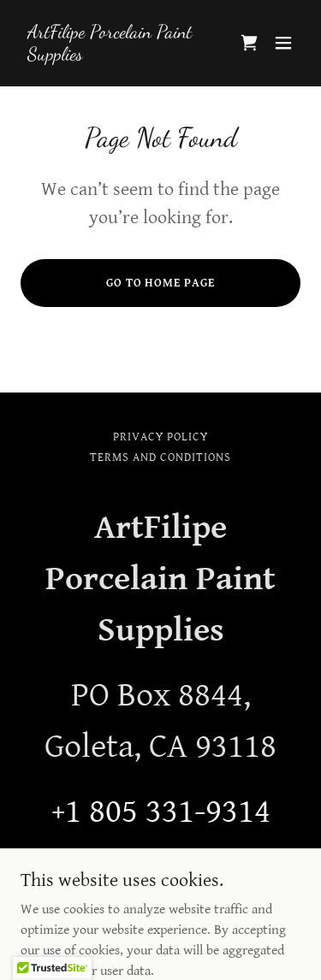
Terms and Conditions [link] (160, 458)
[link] (119, 56)
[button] (283, 43)
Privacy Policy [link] (160, 437)
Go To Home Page (161, 283)
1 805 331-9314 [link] (168, 812)
